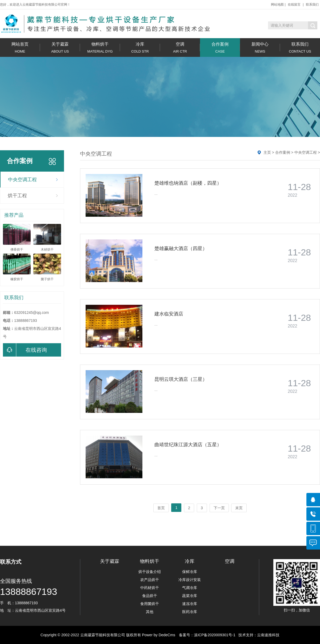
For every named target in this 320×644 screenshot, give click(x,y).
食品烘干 (150, 596)
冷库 (140, 48)
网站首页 (20, 48)
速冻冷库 (190, 604)
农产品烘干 (150, 580)
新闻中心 (260, 48)
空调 (180, 48)
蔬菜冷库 (190, 596)
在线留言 (294, 5)
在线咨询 (25, 350)
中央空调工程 (22, 180)
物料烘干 (100, 48)
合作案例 (220, 48)
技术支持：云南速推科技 (258, 635)
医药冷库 (190, 612)
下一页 (219, 508)
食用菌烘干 (150, 604)
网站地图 (277, 5)
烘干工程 (17, 196)
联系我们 (312, 5)
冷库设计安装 (190, 580)
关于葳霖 (60, 48)
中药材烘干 (150, 588)
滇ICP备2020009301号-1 (215, 635)
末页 (239, 508)
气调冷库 (190, 588)
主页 (267, 152)
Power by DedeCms (159, 635)
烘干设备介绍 (150, 572)
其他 (150, 612)
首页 (161, 508)
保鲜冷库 (190, 572)
